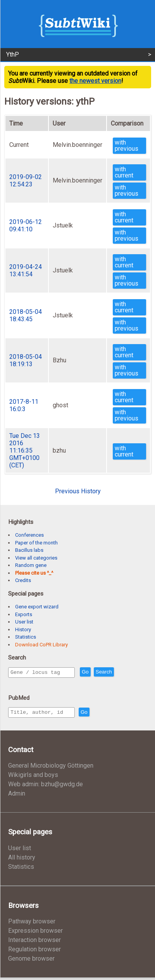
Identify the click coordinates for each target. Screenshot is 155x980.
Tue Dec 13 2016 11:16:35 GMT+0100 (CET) (25, 450)
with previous (127, 146)
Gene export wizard (37, 607)
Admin (17, 796)
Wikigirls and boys (33, 777)
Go (102, 673)
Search (121, 673)
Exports (24, 614)
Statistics (26, 637)
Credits (23, 580)
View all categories (36, 558)
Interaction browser (34, 942)
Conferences (29, 535)
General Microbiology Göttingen (51, 768)
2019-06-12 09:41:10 (26, 226)
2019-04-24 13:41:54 (26, 270)
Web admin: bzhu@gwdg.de (46, 786)
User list (24, 622)
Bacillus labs (29, 550)
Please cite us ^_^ (34, 573)
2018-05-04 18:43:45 (26, 315)
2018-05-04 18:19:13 (26, 360)
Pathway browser (32, 924)
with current (124, 172)
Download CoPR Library (41, 645)
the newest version (95, 81)
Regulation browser (34, 952)
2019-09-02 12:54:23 (26, 181)
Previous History (78, 491)
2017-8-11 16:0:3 (24, 405)
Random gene (31, 565)
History (23, 630)
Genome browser (31, 961)
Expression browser (35, 933)
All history (22, 860)
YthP (13, 54)
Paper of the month (36, 543)
